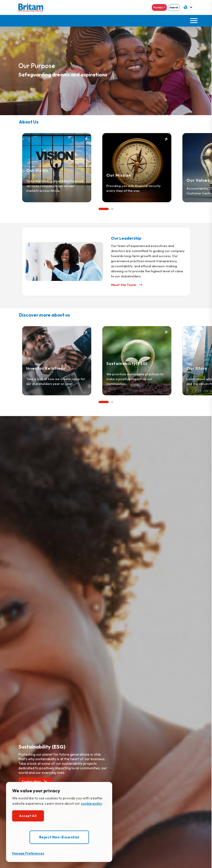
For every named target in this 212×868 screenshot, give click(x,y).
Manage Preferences (28, 853)
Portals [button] (158, 7)
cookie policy (91, 803)
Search (174, 7)
